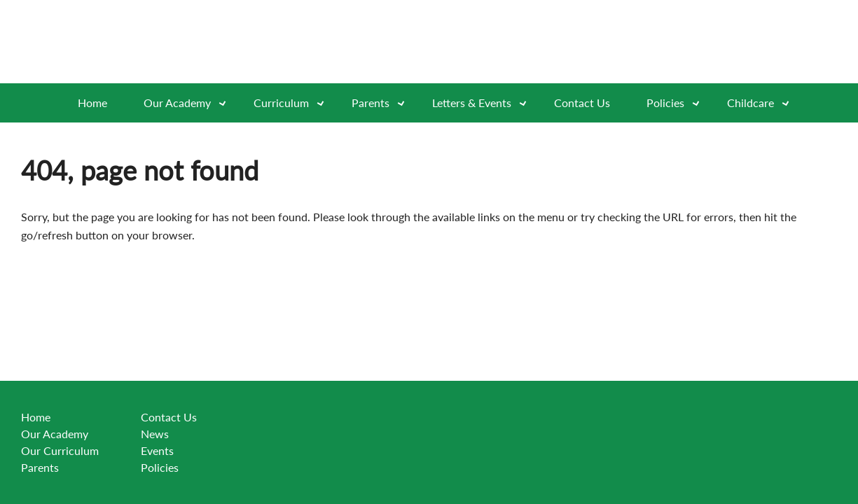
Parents (40, 467)
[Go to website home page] (161, 42)
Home (92, 103)
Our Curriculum (60, 450)
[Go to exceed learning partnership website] (708, 42)
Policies (678, 103)
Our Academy (189, 103)
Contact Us (582, 103)
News (155, 434)
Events (157, 450)
